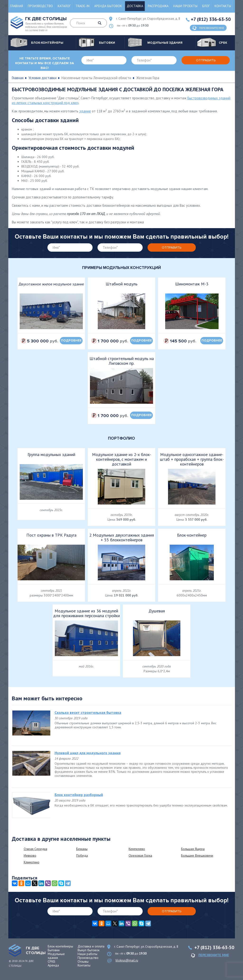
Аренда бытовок (108, 6)
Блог (206, 6)
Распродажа (158, 6)
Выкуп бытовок (89, 950)
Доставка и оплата (91, 946)
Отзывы (83, 961)
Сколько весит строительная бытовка (88, 712)
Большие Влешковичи (197, 855)
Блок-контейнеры (60, 946)
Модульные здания (56, 956)
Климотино (32, 862)
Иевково (30, 855)
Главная (16, 6)
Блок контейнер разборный (79, 795)
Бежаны (82, 849)
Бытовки (54, 950)
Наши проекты (185, 6)
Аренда (53, 965)
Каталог (64, 6)
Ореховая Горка (140, 855)
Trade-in (82, 6)
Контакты (223, 6)
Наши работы (87, 954)
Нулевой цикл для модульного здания (88, 753)
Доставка (135, 6)
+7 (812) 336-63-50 (211, 19)
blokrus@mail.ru (127, 960)
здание (85, 111)
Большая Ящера (193, 849)
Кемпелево (137, 849)
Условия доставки (42, 78)
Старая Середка (35, 849)
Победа (82, 855)
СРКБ (51, 961)
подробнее (71, 341)
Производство (40, 6)
